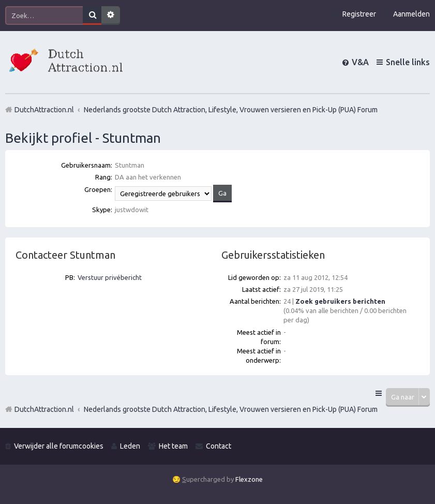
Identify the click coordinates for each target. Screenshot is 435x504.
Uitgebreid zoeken (111, 16)
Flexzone (249, 479)
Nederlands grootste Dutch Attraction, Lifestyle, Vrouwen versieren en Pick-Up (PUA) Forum (231, 409)
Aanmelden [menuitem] (411, 14)
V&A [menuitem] (360, 62)
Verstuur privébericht (110, 277)
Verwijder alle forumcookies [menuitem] (59, 446)
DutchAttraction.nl (44, 409)
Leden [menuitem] (130, 446)
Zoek (92, 16)
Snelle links (408, 62)
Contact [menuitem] (219, 446)
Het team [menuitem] (173, 446)
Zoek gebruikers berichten (340, 301)
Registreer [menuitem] (359, 14)
